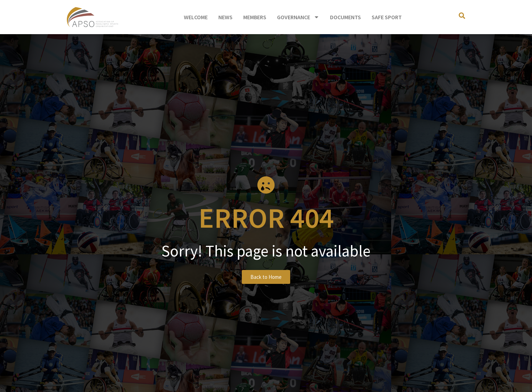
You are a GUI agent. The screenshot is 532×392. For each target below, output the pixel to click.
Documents (345, 17)
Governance (298, 17)
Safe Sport (387, 17)
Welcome (196, 17)
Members (255, 17)
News (225, 17)
